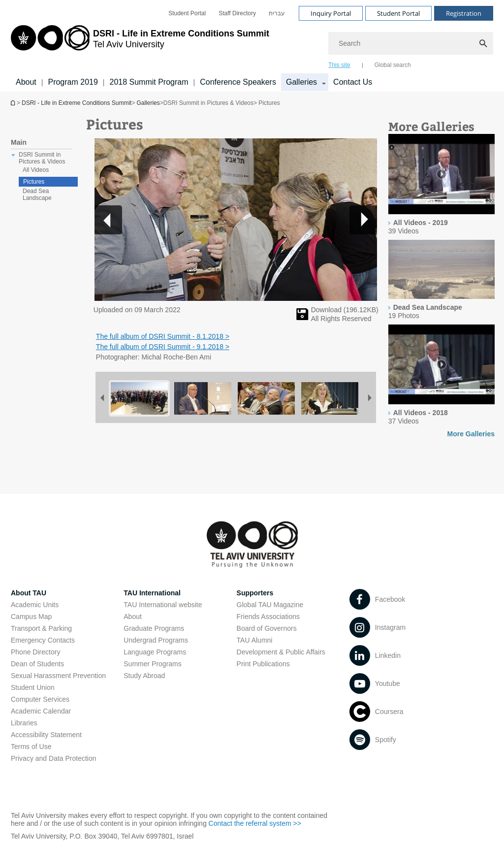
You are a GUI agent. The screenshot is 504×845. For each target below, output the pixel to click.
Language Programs (155, 652)
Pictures (34, 182)
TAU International (152, 593)
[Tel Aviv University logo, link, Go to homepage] (140, 47)
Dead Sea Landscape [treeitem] (37, 195)
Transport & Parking (41, 628)
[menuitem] (187, 13)
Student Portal (187, 13)
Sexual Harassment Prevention (58, 676)
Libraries (24, 723)
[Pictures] (302, 318)
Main (19, 142)
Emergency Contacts (43, 640)
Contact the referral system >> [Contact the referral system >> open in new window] (255, 823)
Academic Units (35, 605)
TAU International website (163, 605)
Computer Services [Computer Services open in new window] (40, 699)
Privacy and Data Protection (54, 758)
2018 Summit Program (149, 82)
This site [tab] (339, 65)
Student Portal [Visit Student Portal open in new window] (398, 13)
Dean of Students (37, 664)
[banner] (252, 46)
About (26, 82)
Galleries (148, 103)
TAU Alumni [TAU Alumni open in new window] (255, 640)
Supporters (255, 593)
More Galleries (471, 434)
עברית (277, 13)
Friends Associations (268, 617)
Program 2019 (73, 82)
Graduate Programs (154, 628)
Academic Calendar (41, 711)
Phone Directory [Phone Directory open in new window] (35, 652)
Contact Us (353, 82)
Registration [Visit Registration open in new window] (464, 13)
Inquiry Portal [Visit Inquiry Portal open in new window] (331, 13)
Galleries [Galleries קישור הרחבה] (301, 82)
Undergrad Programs (156, 640)
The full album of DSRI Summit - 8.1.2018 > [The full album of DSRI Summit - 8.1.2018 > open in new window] (163, 336)
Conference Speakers (238, 82)
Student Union (33, 687)
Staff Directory (237, 13)
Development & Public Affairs (281, 652)
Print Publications (263, 664)
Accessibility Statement (46, 735)
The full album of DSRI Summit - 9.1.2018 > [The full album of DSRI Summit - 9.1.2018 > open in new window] (163, 347)
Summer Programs (152, 664)
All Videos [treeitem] (36, 170)
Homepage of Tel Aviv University (14, 103)
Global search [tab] (393, 65)
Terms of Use (31, 747)
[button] (363, 220)
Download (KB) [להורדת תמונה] (345, 310)
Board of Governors (267, 628)
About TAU (29, 593)
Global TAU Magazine (270, 605)
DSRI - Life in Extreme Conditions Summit (77, 103)
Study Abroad (144, 676)
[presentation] (441, 175)
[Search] (411, 43)
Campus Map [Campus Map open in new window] (31, 617)
